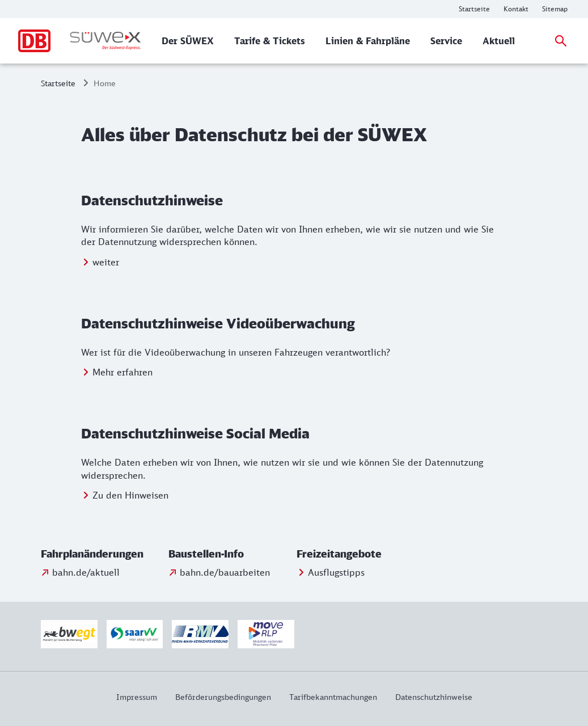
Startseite (58, 83)
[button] (102, 554)
